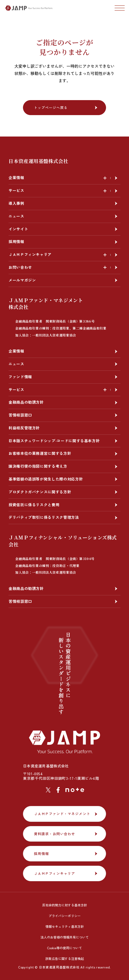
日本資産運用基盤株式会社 (38, 161)
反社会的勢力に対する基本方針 (65, 905)
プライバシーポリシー (65, 916)
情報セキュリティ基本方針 (65, 926)
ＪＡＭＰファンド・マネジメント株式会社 (58, 317)
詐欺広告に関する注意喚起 (65, 958)
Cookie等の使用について (64, 948)
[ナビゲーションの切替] (120, 8)
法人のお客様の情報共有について (65, 937)
